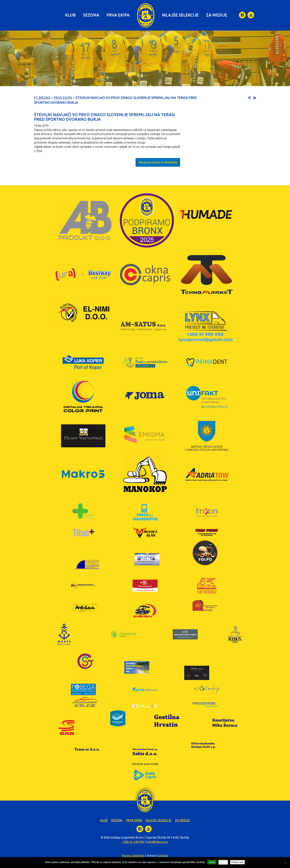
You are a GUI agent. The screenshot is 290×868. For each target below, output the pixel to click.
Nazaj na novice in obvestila (158, 162)
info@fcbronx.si (157, 842)
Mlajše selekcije (180, 15)
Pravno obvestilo (133, 856)
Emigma (163, 856)
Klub (70, 15)
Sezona (91, 15)
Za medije (217, 15)
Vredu (212, 862)
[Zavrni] (285, 863)
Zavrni (223, 862)
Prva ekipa (118, 15)
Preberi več (237, 862)
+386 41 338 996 (133, 842)
